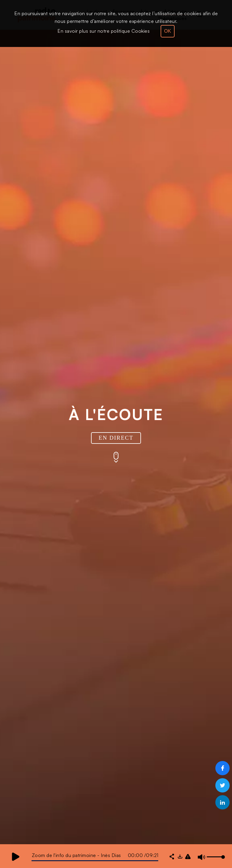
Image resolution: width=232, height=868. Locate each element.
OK (168, 31)
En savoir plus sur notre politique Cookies (104, 31)
